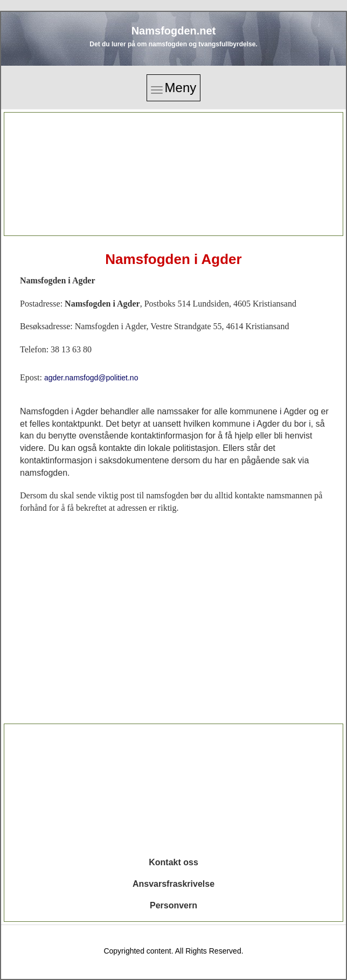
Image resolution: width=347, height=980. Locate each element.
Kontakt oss (174, 862)
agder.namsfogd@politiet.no (91, 378)
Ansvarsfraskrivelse (174, 884)
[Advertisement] (174, 174)
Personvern (174, 905)
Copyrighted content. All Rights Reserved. (173, 951)
